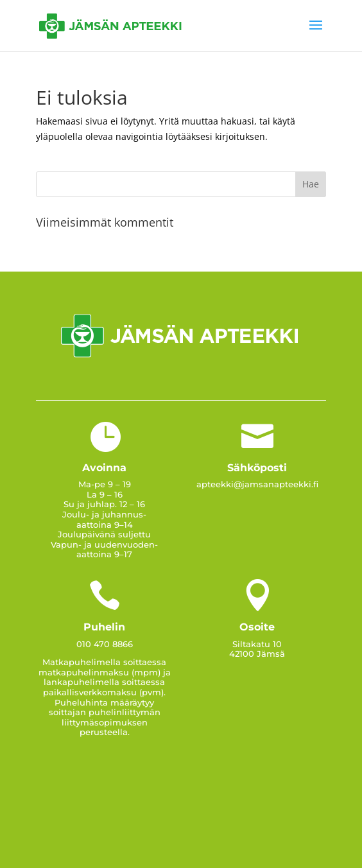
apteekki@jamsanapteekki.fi (257, 484)
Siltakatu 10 (257, 644)
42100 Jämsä (257, 654)
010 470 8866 (105, 644)
